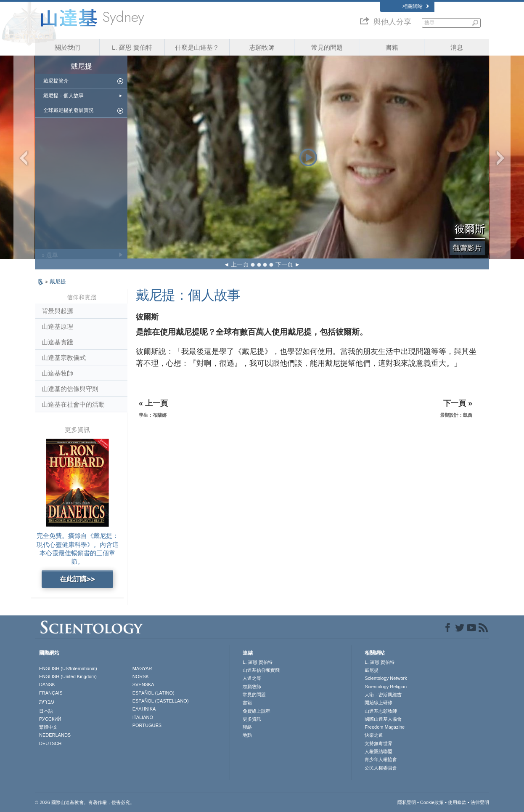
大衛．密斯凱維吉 (383, 695)
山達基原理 (57, 326)
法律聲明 (480, 802)
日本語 (46, 711)
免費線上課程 (257, 711)
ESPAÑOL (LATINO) (153, 693)
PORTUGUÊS (147, 725)
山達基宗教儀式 (64, 358)
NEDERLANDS (55, 735)
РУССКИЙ (50, 719)
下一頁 (284, 264)
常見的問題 (327, 47)
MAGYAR (142, 668)
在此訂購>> (77, 579)
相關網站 (416, 6)
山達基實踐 (57, 342)
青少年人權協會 (381, 759)
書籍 (392, 47)
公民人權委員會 (381, 768)
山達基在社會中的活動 (73, 404)
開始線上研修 (378, 703)
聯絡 (247, 727)
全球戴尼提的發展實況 (69, 110)
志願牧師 (262, 47)
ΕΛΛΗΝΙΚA (144, 709)
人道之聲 (252, 678)
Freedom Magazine (385, 727)
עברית (47, 702)
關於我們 (67, 47)
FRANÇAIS (51, 693)
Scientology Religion (386, 687)
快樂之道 (374, 735)
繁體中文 (48, 727)
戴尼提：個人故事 (64, 96)
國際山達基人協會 (383, 719)
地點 (247, 735)
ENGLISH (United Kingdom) (68, 676)
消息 (457, 47)
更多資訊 (252, 719)
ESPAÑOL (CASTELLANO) (161, 701)
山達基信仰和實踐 (261, 670)
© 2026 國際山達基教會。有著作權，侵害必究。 (85, 802)
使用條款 (457, 802)
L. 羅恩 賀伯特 (132, 47)
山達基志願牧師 (381, 711)
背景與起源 (57, 311)
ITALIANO (143, 717)
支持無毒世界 (378, 743)
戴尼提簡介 (56, 81)
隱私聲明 (407, 802)
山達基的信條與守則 (70, 389)
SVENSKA (143, 684)
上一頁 (240, 264)
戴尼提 (58, 281)
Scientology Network (386, 678)
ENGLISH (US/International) (68, 668)
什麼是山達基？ (197, 47)
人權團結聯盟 (378, 751)
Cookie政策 (432, 802)
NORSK (141, 676)
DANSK (47, 684)
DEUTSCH (50, 743)
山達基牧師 (57, 373)
